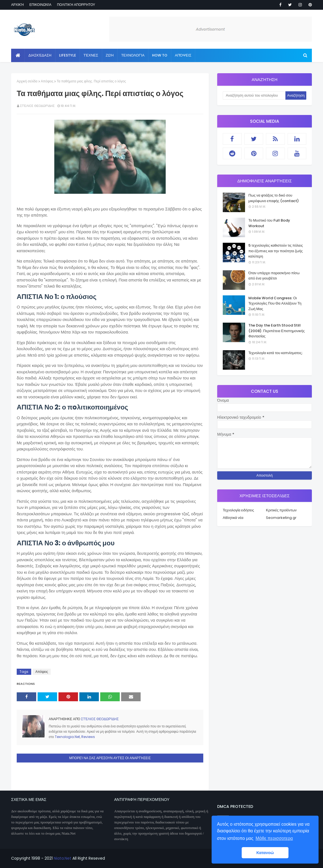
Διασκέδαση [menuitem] (40, 55)
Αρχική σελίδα (27, 81)
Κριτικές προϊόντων (281, 510)
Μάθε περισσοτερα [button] (274, 838)
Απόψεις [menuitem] (183, 55)
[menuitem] (18, 55)
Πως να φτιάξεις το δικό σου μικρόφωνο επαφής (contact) (274, 198)
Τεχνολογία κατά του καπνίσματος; (276, 353)
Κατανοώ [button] (265, 853)
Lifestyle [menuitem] (68, 55)
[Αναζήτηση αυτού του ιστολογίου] (254, 95)
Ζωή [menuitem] (110, 55)
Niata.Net (63, 858)
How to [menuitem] (160, 55)
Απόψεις (47, 81)
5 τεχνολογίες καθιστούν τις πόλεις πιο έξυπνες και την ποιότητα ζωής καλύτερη (276, 251)
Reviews (88, 737)
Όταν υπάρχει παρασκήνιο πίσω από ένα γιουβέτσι (274, 276)
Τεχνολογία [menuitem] (133, 55)
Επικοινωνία (40, 5)
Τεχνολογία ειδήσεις (238, 510)
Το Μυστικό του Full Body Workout (269, 223)
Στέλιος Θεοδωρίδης (37, 106)
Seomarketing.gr (281, 518)
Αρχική (17, 5)
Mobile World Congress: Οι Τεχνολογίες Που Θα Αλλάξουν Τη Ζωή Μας (275, 303)
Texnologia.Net (67, 737)
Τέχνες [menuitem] (91, 55)
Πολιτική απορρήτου (76, 5)
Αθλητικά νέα (233, 518)
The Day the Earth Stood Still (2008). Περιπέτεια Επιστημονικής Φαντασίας (277, 331)
